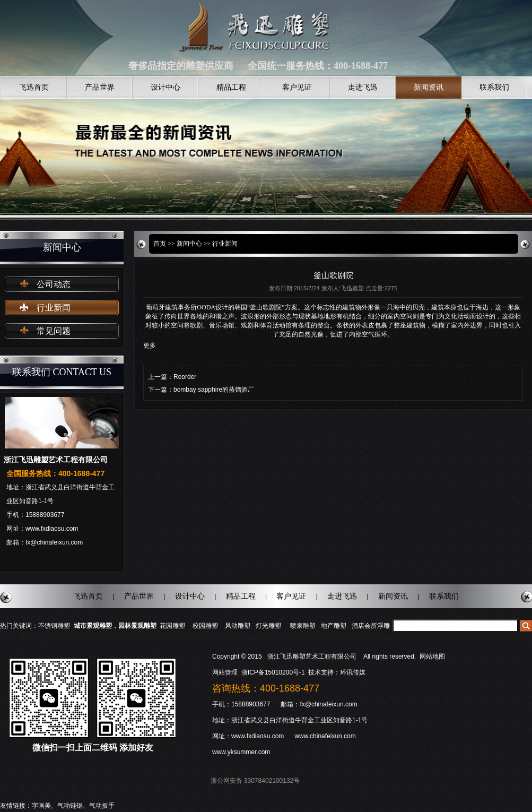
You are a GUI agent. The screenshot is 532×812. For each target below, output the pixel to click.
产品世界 (100, 87)
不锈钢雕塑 (54, 626)
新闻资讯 (429, 87)
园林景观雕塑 (137, 626)
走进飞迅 (363, 87)
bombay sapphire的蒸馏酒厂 (214, 390)
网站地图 (432, 656)
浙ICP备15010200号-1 (274, 672)
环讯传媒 (353, 672)
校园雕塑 (205, 626)
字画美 (41, 806)
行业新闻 (54, 308)
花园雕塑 (172, 626)
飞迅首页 (34, 87)
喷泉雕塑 (303, 626)
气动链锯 (70, 806)
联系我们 (494, 87)
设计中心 (165, 87)
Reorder (185, 377)
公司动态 (54, 284)
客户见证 (297, 87)
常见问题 (54, 331)
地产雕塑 (334, 626)
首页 (160, 244)
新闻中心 (189, 244)
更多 (150, 345)
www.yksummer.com (241, 752)
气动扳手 (102, 806)
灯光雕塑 (268, 626)
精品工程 (231, 87)
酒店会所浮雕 (371, 626)
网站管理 (225, 672)
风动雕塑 (238, 626)
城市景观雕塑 (93, 626)
